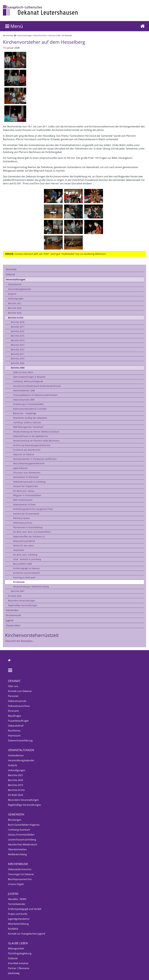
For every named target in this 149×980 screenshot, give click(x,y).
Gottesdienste (15, 284)
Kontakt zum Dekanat (20, 691)
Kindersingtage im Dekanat (26, 568)
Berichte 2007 (18, 591)
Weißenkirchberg (17, 854)
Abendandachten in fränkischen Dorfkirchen (35, 459)
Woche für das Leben (23, 545)
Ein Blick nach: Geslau (24, 491)
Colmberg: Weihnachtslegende (28, 381)
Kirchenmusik (13, 615)
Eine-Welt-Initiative (18, 963)
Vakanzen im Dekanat (24, 454)
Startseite (11, 269)
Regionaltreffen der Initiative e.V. (29, 536)
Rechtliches (14, 731)
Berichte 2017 (18, 327)
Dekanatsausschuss (23, 523)
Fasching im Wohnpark (24, 577)
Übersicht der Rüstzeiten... (20, 641)
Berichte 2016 (18, 331)
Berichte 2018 (18, 322)
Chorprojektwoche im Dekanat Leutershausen (35, 395)
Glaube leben (13, 625)
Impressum (14, 736)
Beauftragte (14, 716)
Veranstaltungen (25, 35)
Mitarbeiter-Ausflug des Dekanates (30, 418)
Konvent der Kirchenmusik (26, 514)
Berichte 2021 (15, 303)
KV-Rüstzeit (19, 582)
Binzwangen (15, 820)
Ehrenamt (13, 711)
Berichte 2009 (18, 363)
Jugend (10, 620)
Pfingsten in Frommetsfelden (27, 495)
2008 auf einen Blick (23, 372)
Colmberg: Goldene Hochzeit (27, 422)
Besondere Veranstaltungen (22, 601)
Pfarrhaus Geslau (22, 518)
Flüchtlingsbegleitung (20, 953)
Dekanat (10, 274)
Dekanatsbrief (16, 726)
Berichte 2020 (15, 308)
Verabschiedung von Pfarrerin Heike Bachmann (36, 441)
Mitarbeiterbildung (18, 924)
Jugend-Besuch (20, 468)
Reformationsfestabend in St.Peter (30, 409)
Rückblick (13, 929)
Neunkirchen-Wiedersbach (23, 844)
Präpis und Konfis (18, 914)
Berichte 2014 (18, 340)
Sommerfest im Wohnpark (26, 477)
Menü (14, 26)
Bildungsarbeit (16, 948)
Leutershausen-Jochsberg (22, 840)
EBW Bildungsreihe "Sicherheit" (29, 427)
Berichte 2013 (18, 345)
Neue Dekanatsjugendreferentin (29, 463)
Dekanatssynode (17, 701)
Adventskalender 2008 (24, 391)
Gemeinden (12, 610)
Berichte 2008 (54, 35)
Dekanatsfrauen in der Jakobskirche (30, 436)
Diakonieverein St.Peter (24, 505)
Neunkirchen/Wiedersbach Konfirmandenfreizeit (37, 386)
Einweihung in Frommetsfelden (28, 404)
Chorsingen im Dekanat (21, 874)
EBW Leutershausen (23, 500)
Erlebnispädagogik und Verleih (25, 909)
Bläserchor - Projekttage (25, 413)
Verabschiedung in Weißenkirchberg (31, 587)
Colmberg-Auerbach (19, 830)
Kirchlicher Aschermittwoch (27, 573)
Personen (13, 696)
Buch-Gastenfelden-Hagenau (24, 825)
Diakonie (13, 958)
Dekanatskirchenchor (20, 869)
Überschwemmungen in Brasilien (29, 377)
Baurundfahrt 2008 (22, 564)
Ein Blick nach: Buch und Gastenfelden (32, 532)
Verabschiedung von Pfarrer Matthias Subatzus (36, 432)
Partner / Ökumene (19, 968)
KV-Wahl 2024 (15, 596)
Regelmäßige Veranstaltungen (23, 605)
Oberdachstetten (17, 849)
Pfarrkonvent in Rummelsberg (28, 527)
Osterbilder (19, 550)
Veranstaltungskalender (20, 289)
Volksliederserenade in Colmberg (29, 482)
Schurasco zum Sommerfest (27, 473)
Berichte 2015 (18, 336)
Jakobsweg (14, 973)
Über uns (13, 686)
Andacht (12, 294)
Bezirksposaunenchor (20, 879)
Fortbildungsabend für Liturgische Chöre (33, 509)
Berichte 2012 (18, 350)
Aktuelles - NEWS (17, 899)
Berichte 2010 (18, 359)
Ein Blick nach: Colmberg (25, 555)
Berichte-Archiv (40, 35)
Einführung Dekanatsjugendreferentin (32, 445)
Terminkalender (17, 904)
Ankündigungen (16, 299)
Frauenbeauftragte (18, 721)
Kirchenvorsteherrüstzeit (32, 635)
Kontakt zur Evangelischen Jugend (27, 934)
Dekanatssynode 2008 (24, 400)
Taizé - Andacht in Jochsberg (27, 559)
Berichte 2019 (15, 313)
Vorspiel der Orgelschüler (26, 486)
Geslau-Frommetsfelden (21, 835)
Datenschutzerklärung (20, 740)
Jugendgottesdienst (19, 919)
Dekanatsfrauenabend (24, 541)
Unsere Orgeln (16, 884)
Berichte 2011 (18, 354)
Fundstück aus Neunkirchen (27, 450)
